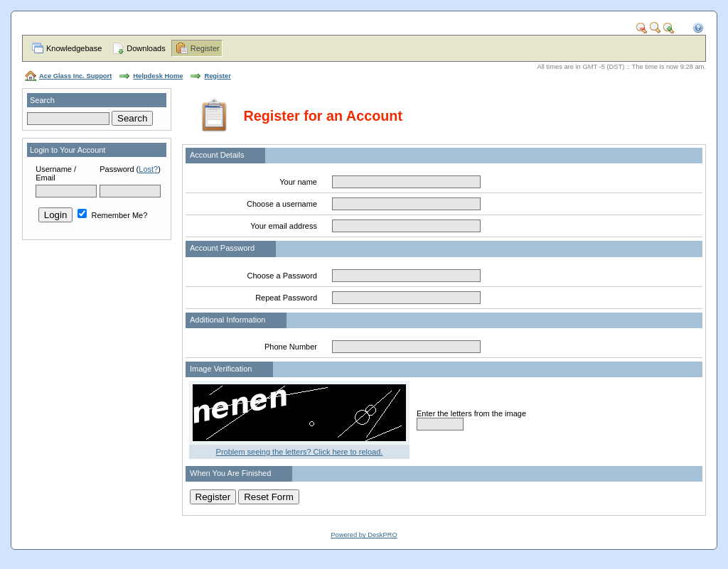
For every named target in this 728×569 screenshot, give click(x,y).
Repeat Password (286, 298)
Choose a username (282, 204)
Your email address (284, 226)
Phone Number (291, 347)
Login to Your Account (68, 150)
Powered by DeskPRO (364, 535)
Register (205, 48)
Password (117, 169)
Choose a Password (282, 276)
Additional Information (227, 320)
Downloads (146, 48)
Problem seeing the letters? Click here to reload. (300, 452)
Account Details (217, 155)
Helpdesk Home (158, 76)
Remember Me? (112, 215)
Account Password (222, 248)
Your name (298, 182)
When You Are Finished (230, 473)
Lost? (148, 169)
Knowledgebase (74, 48)
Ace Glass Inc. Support (75, 76)
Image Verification (221, 369)
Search (42, 100)
